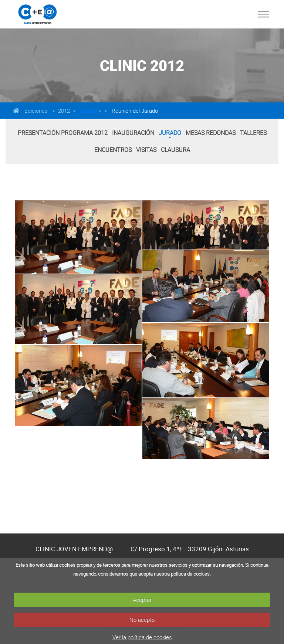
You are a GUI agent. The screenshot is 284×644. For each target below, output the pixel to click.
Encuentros (113, 150)
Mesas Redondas (211, 133)
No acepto (142, 620)
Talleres (253, 133)
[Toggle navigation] (264, 14)
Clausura (175, 150)
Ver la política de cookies (142, 637)
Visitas (146, 150)
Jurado (88, 111)
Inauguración (133, 133)
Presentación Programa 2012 (63, 133)
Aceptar (142, 600)
